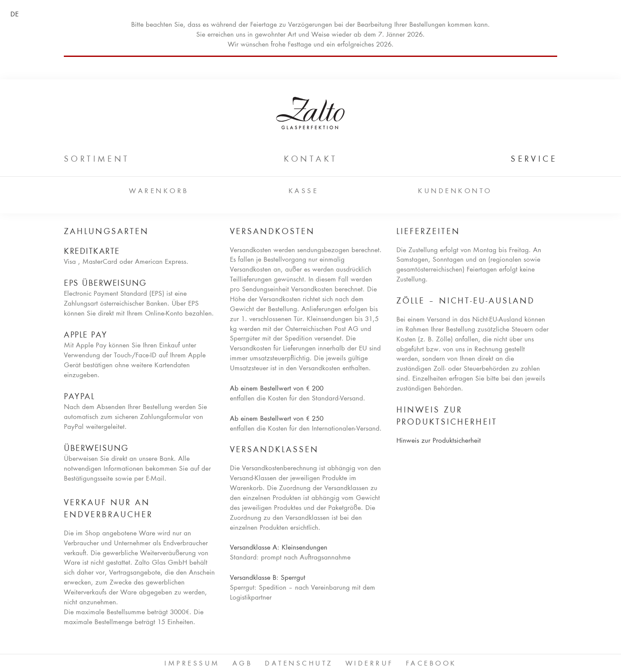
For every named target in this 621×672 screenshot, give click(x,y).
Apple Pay (86, 335)
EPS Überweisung (105, 284)
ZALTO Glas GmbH (310, 113)
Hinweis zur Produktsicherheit (439, 441)
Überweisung (96, 449)
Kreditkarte (92, 252)
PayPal (79, 397)
